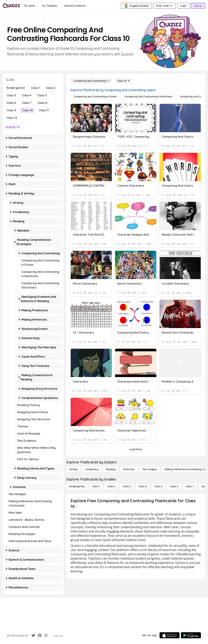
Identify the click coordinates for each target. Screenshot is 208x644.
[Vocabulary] (92, 469)
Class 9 (11, 110)
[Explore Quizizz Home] (11, 6)
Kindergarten (16, 88)
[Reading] (111, 469)
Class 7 (27, 103)
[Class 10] (123, 81)
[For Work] (30, 6)
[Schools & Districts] (75, 6)
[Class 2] (111, 486)
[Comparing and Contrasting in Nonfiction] (148, 97)
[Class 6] (174, 486)
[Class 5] (158, 486)
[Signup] (198, 6)
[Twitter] (33, 635)
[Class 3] (127, 486)
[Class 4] (143, 486)
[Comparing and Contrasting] (91, 81)
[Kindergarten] (77, 486)
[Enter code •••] (164, 6)
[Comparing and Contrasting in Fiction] (95, 97)
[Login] (183, 6)
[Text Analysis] (150, 469)
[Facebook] (40, 635)
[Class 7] (190, 486)
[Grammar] (129, 469)
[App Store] (170, 635)
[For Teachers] (50, 6)
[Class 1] (96, 486)
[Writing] (73, 469)
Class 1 (35, 88)
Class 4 (27, 95)
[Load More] (136, 449)
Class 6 (11, 103)
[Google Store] (191, 635)
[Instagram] (46, 635)
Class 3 (11, 95)
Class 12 (12, 118)
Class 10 (27, 110)
